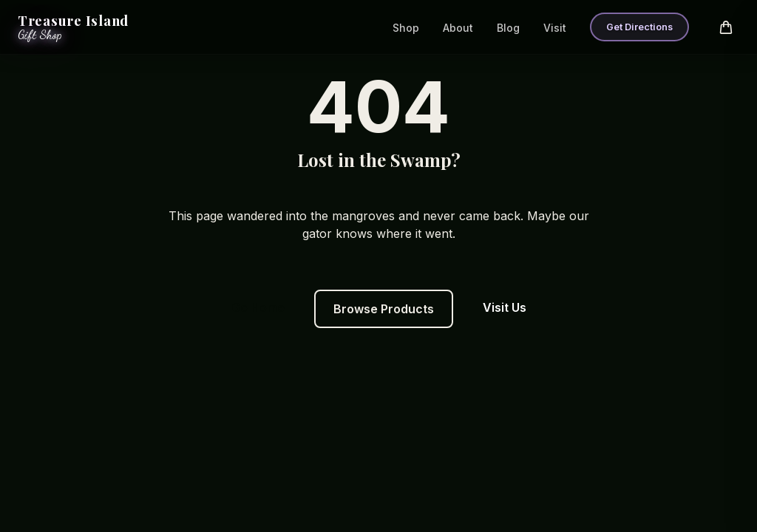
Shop (406, 28)
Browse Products (384, 309)
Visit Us (505, 307)
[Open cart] (726, 27)
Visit (555, 28)
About (458, 28)
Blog (508, 28)
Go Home (258, 307)
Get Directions (639, 27)
